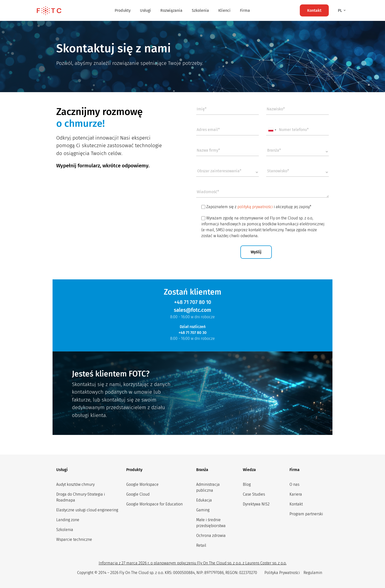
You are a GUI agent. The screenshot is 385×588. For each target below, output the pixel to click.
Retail (201, 545)
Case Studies (254, 494)
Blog (247, 484)
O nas (294, 484)
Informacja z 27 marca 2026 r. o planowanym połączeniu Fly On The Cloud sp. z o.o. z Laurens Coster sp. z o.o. (193, 563)
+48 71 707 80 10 (193, 302)
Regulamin (313, 573)
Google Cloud (138, 494)
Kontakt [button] (314, 10)
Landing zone (68, 520)
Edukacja (204, 500)
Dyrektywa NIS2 (256, 504)
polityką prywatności (255, 207)
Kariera (296, 494)
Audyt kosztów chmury (75, 484)
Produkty (123, 10)
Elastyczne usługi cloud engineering (87, 510)
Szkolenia (200, 10)
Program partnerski (306, 514)
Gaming (203, 510)
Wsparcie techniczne (74, 539)
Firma (245, 10)
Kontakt (296, 504)
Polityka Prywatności (282, 573)
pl (340, 10)
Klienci (224, 10)
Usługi (145, 10)
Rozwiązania (171, 10)
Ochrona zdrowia (211, 536)
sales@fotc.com (192, 310)
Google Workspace (142, 484)
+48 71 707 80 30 (192, 333)
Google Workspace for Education (154, 504)
